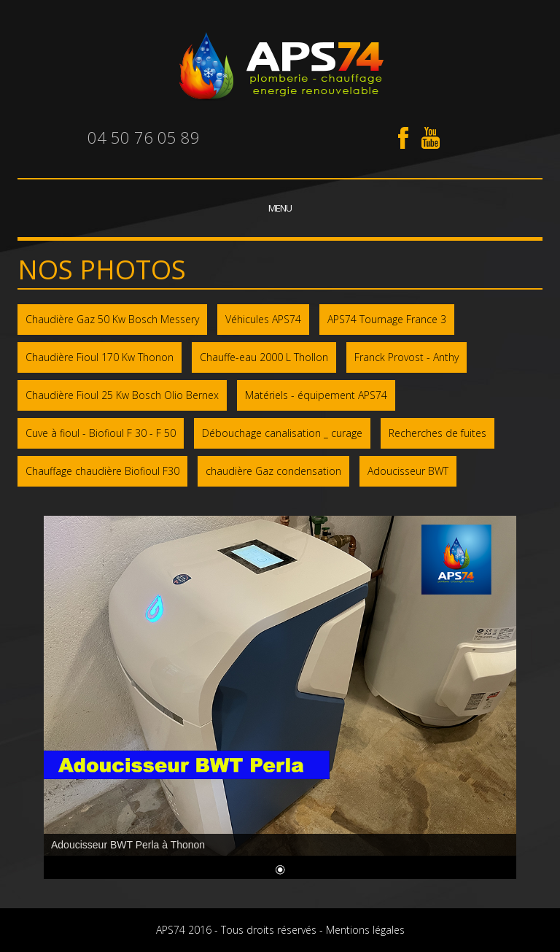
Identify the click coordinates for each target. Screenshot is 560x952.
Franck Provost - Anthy (407, 357)
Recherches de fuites (437, 433)
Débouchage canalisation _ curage (282, 433)
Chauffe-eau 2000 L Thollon (264, 357)
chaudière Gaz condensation (273, 471)
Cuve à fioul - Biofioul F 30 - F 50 (101, 433)
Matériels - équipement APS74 (316, 395)
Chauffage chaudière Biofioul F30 (102, 471)
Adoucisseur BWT (408, 471)
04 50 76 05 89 (144, 137)
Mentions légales (365, 930)
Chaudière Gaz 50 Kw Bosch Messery (112, 319)
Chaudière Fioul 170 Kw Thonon (100, 357)
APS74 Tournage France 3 (387, 319)
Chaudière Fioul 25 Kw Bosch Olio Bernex (122, 395)
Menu (280, 208)
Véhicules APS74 (263, 319)
